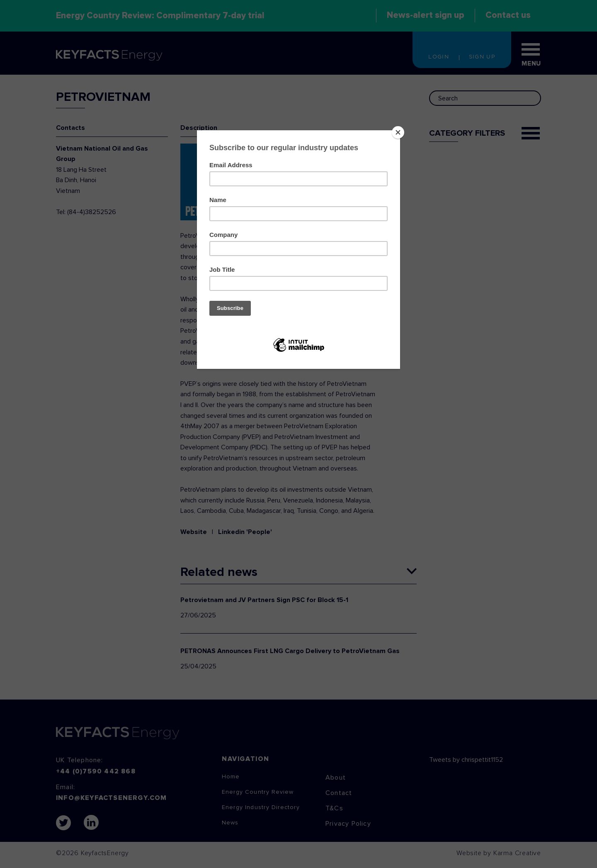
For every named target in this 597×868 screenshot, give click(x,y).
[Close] (398, 132)
